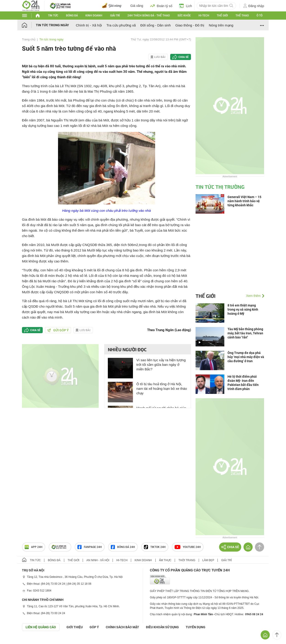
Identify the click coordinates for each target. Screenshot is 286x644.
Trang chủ (29, 39)
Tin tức (53, 16)
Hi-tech (204, 16)
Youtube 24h (188, 547)
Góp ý (94, 627)
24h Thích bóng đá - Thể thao (149, 16)
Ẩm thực (165, 560)
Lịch (186, 6)
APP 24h (34, 547)
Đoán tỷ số (161, 6)
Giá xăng (137, 6)
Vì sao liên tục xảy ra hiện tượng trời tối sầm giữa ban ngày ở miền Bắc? (161, 365)
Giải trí (115, 16)
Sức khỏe (184, 16)
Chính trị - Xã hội (89, 25)
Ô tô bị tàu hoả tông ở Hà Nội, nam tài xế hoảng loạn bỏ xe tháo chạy (162, 389)
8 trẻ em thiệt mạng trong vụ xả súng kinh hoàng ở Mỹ (243, 309)
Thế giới (222, 16)
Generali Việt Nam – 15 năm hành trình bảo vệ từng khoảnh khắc (244, 201)
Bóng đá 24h (123, 547)
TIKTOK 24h (155, 547)
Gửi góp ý (58, 330)
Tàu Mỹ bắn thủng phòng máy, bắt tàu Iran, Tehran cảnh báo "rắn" (245, 333)
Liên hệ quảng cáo (41, 627)
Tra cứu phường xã (121, 25)
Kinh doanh (94, 16)
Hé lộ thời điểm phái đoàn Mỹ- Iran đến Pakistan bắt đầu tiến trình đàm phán (243, 383)
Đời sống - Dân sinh (155, 25)
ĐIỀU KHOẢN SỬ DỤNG (162, 627)
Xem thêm (253, 296)
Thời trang (187, 560)
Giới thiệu (75, 627)
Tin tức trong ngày (52, 25)
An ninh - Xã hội (98, 560)
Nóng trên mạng (221, 25)
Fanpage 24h (90, 547)
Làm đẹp (208, 560)
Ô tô (260, 16)
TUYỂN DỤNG (196, 627)
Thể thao (242, 16)
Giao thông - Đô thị (190, 25)
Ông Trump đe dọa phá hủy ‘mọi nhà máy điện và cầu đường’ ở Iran (246, 357)
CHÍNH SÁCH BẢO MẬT (122, 627)
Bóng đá (72, 16)
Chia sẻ (184, 57)
